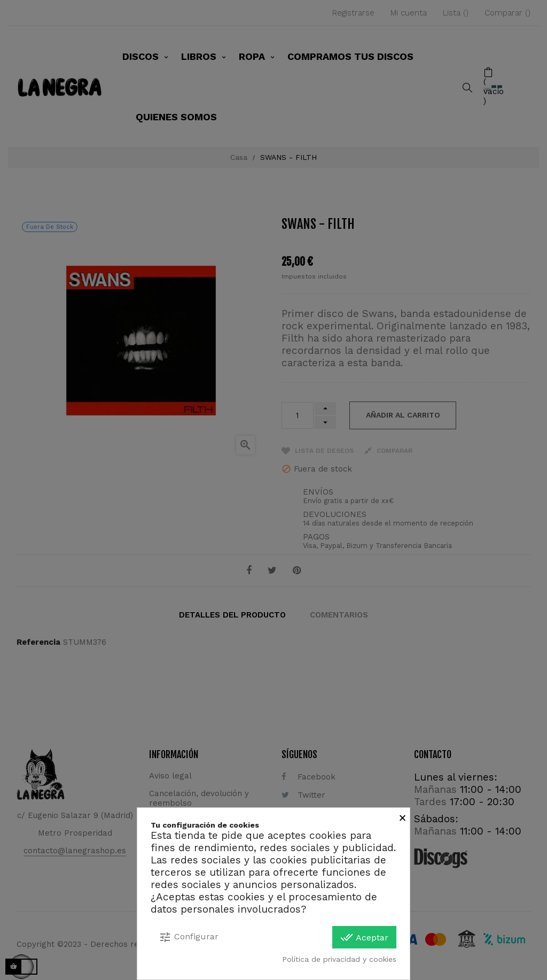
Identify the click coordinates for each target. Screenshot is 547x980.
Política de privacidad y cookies (339, 959)
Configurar (189, 937)
